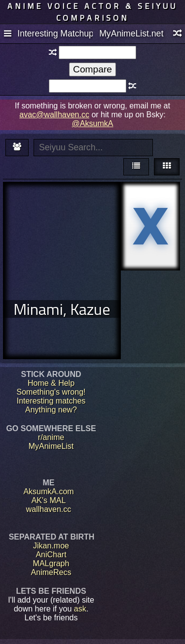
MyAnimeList (51, 446)
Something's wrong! (51, 392)
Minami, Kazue (62, 309)
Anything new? (51, 410)
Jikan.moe (51, 546)
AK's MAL (49, 500)
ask (80, 609)
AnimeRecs (51, 572)
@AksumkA (93, 123)
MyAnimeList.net (131, 34)
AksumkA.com (48, 491)
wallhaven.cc (49, 509)
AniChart (51, 555)
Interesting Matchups (55, 34)
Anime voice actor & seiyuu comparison (92, 12)
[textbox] (97, 52)
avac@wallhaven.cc (54, 115)
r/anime (51, 437)
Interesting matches (51, 401)
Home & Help (51, 383)
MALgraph (51, 563)
